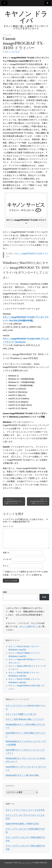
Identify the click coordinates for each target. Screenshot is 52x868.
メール (7, 559)
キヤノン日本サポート (29, 626)
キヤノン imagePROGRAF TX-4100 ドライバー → (39, 501)
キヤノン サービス (12, 52)
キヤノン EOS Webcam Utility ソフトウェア (25, 719)
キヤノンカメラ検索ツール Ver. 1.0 (21, 714)
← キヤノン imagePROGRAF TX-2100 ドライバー (13, 501)
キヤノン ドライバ (26, 17)
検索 (5, 592)
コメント (8, 526)
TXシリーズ (7, 35)
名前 (6, 553)
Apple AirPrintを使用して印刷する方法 (22, 824)
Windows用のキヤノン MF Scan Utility (22, 775)
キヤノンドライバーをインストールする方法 (25, 810)
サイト (6, 566)
